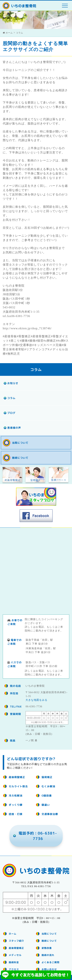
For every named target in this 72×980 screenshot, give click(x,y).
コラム (11, 398)
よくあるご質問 (50, 962)
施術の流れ (48, 955)
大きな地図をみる (36, 700)
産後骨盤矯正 (16, 948)
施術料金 (14, 962)
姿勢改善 (47, 948)
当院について (20, 443)
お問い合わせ (49, 969)
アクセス (14, 969)
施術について (20, 458)
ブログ (11, 413)
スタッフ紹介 (16, 941)
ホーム (13, 934)
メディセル (15, 955)
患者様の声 (14, 428)
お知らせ (13, 383)
